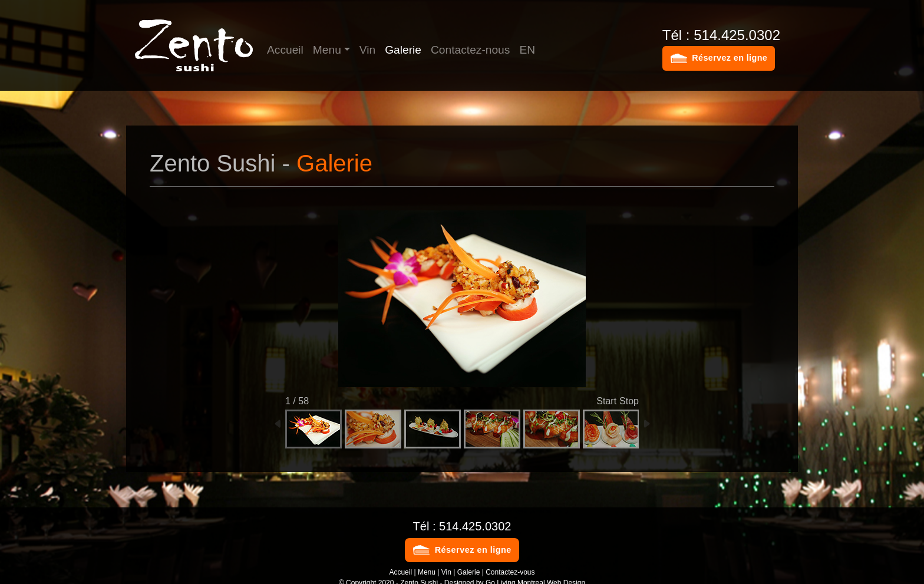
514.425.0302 (475, 526)
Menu (327, 50)
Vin (367, 50)
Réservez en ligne (730, 58)
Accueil (285, 50)
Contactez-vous (510, 572)
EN (527, 50)
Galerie (403, 50)
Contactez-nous (470, 50)
